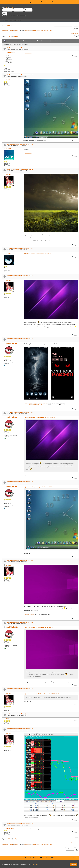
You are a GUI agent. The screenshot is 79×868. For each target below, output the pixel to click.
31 (10, 37)
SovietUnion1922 (11, 828)
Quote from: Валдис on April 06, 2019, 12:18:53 (38, 487)
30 (8, 37)
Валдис (8, 80)
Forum (48, 2)
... (7, 37)
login (7, 7)
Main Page (28, 2)
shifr (7, 719)
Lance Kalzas (10, 53)
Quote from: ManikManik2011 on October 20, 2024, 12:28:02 (42, 694)
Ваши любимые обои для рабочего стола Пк (20, 169)
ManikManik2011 (12, 343)
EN (77, 2)
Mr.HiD (8, 149)
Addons (42, 2)
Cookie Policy (34, 865)
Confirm (74, 865)
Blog (53, 2)
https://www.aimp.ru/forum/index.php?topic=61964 (38, 254)
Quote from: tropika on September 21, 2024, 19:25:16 (40, 418)
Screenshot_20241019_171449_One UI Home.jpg (36, 403)
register (11, 7)
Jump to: (63, 849)
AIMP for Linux (10, 26)
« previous (73, 34)
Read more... (28, 53)
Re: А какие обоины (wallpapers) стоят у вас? (20, 48)
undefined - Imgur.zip (30, 615)
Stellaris (8, 253)
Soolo (26, 30)
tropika (8, 174)
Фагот (29, 30)
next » (77, 34)
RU (74, 2)
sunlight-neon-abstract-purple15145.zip (34, 331)
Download (36, 2)
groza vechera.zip (29, 241)
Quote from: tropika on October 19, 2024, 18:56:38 (39, 627)
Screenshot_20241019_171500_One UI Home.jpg (36, 405)
